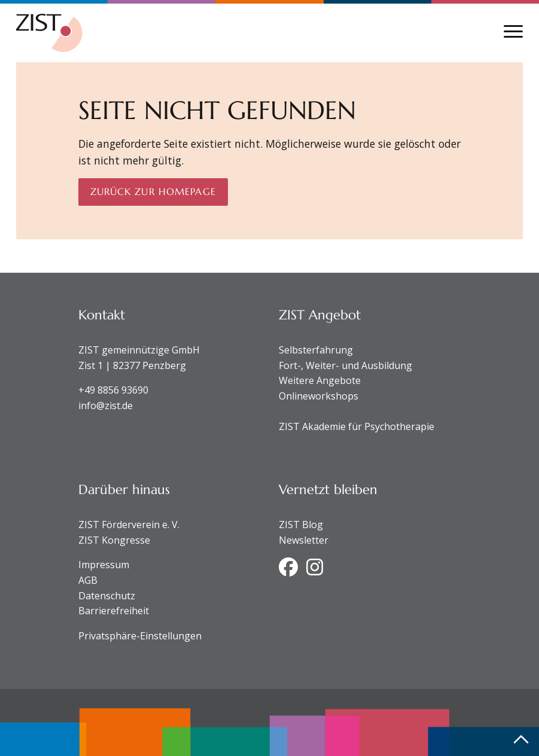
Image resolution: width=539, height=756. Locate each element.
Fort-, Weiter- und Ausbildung (345, 365)
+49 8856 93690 (113, 390)
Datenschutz (107, 596)
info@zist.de (106, 406)
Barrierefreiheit (114, 611)
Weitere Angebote (320, 380)
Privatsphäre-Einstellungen (140, 636)
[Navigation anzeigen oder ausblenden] (513, 31)
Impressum (104, 565)
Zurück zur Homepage (153, 191)
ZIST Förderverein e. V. (129, 525)
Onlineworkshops (319, 396)
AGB (88, 580)
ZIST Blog (301, 525)
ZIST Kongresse (114, 540)
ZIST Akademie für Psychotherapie (357, 426)
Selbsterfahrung (316, 350)
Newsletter (304, 540)
